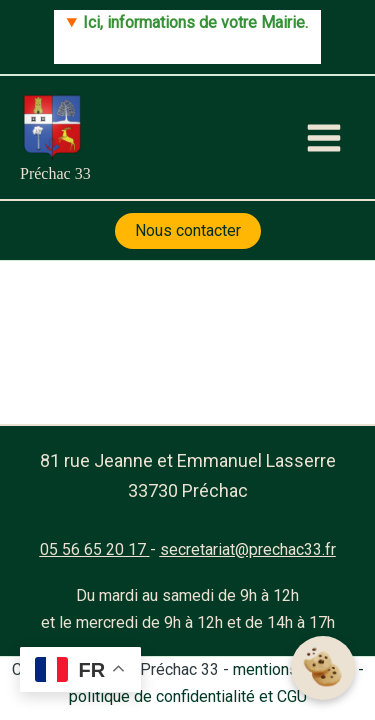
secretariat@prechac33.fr (248, 549)
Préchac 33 (55, 173)
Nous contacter (188, 230)
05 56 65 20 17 (93, 549)
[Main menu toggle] (324, 138)
